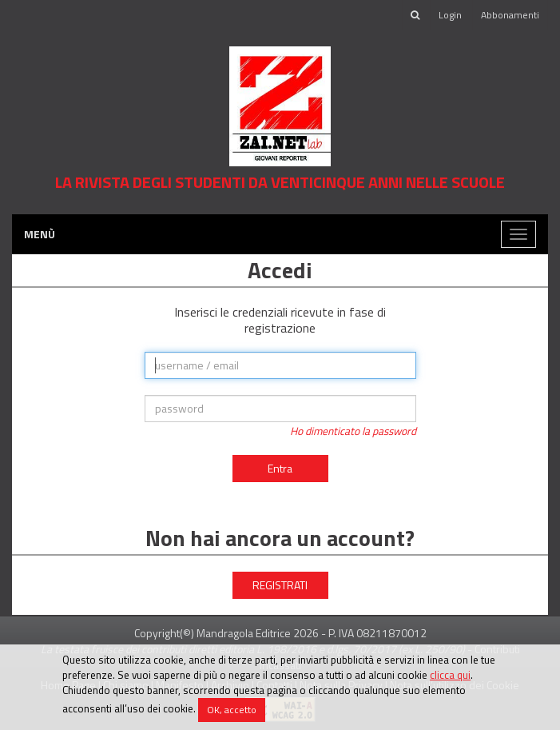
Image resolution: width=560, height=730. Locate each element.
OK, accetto (232, 710)
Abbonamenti (510, 15)
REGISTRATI (280, 585)
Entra (280, 468)
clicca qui (450, 675)
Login (450, 15)
